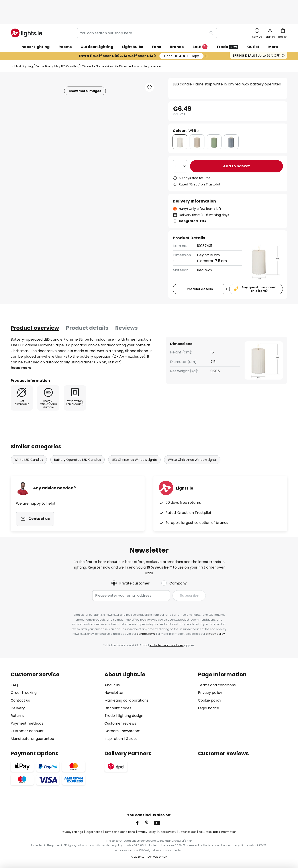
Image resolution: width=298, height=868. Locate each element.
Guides (132, 739)
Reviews (126, 309)
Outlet (253, 28)
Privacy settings (72, 832)
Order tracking (24, 693)
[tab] (35, 309)
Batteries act (187, 832)
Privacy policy (210, 693)
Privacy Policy (147, 832)
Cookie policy (210, 700)
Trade (227, 28)
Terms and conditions (217, 685)
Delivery (18, 708)
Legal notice (209, 708)
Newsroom (131, 731)
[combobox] (147, 14)
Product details (87, 309)
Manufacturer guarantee (32, 739)
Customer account (27, 731)
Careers (112, 731)
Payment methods (27, 723)
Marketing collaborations (126, 700)
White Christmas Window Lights (192, 435)
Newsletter (114, 693)
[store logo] (26, 14)
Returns (17, 716)
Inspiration (114, 739)
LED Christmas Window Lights (134, 435)
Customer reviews (120, 723)
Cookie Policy (167, 832)
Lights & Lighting (22, 47)
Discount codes (118, 708)
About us (112, 685)
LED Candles (70, 47)
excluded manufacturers (167, 645)
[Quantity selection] (180, 147)
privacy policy (215, 634)
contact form (146, 634)
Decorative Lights (47, 47)
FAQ (14, 685)
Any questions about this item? (259, 270)
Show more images (85, 72)
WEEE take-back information (218, 832)
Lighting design (130, 716)
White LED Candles (29, 435)
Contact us (20, 700)
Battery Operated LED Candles (77, 435)
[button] (149, 69)
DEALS (181, 37)
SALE (200, 28)
